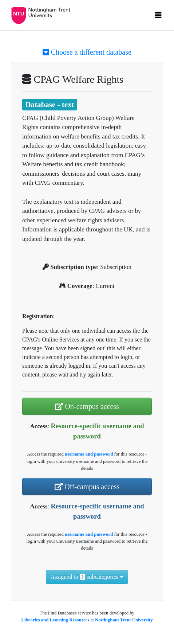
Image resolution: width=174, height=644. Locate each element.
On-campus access (87, 406)
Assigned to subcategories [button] (87, 577)
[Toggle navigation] (158, 17)
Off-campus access (87, 487)
